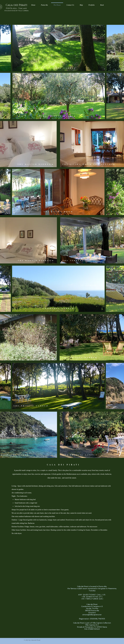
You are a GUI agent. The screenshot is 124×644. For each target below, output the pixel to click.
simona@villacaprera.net (92, 615)
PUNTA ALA (16, 8)
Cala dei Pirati (16, 5)
